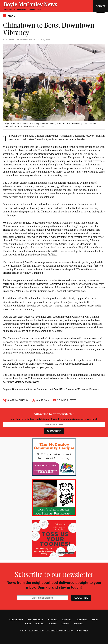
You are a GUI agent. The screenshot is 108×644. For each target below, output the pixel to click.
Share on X (40, 400)
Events (95, 620)
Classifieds (81, 620)
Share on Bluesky (16, 400)
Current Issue (16, 620)
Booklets (40, 624)
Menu (9, 16)
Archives (66, 620)
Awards (53, 624)
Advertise (78, 624)
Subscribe (54, 431)
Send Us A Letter (65, 400)
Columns (53, 620)
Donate (65, 624)
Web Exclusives (36, 620)
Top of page (82, 631)
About (28, 624)
